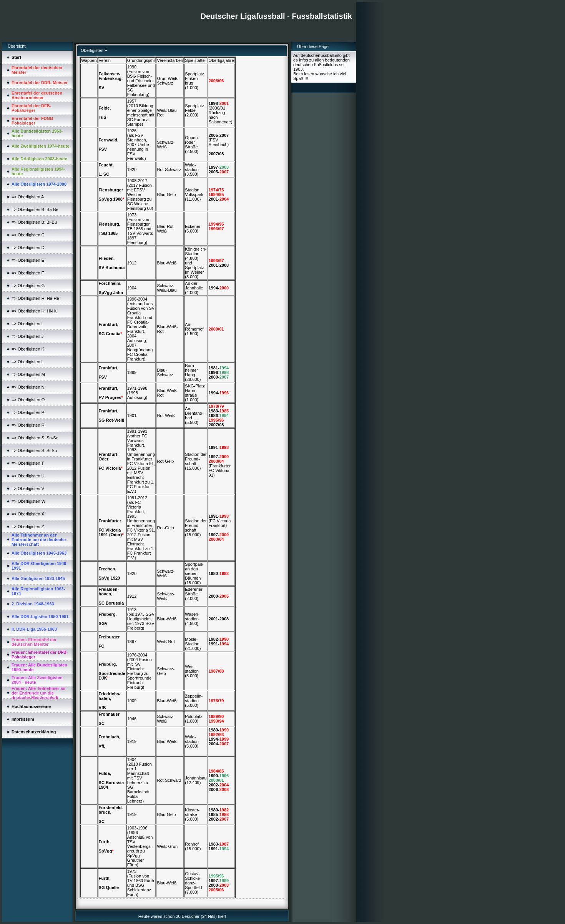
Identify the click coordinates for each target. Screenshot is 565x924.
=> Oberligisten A (28, 197)
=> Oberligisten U (28, 476)
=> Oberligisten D (28, 248)
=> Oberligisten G (28, 286)
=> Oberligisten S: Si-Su (34, 450)
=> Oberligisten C (28, 235)
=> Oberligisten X (28, 514)
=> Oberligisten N (28, 387)
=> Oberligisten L (28, 362)
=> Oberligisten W (28, 501)
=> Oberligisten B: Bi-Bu (34, 222)
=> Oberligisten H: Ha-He (35, 298)
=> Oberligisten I (27, 324)
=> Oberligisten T (28, 463)
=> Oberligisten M (28, 374)
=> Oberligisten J (27, 336)
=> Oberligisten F (28, 273)
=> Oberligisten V (28, 489)
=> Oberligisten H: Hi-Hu (35, 311)
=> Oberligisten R (28, 425)
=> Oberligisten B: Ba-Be (35, 209)
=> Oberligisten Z (28, 527)
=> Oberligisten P (28, 412)
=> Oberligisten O (28, 400)
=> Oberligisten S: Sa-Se (35, 438)
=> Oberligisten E (28, 260)
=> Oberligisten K (28, 349)
